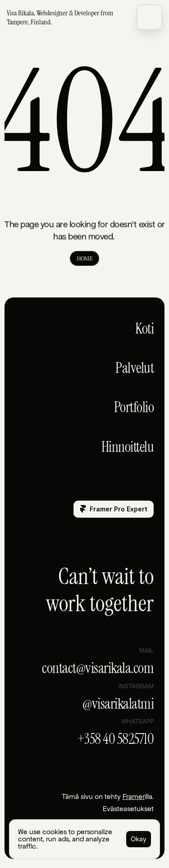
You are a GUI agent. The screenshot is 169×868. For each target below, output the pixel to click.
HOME (84, 258)
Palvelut (135, 368)
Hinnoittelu (128, 447)
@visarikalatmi (118, 704)
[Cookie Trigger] (128, 809)
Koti (144, 329)
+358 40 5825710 (116, 739)
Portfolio (134, 407)
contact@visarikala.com (98, 668)
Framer (134, 796)
